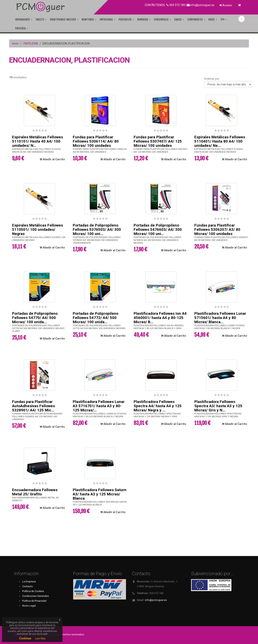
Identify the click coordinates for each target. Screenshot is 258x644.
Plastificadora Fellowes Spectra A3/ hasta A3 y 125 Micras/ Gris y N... (218, 406)
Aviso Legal (29, 606)
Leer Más (40, 639)
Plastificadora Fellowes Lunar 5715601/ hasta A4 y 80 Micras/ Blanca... (220, 318)
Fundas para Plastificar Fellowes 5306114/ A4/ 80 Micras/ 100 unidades (96, 141)
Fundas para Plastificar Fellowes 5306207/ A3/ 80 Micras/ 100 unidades (217, 229)
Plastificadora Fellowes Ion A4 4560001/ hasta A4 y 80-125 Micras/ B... (160, 318)
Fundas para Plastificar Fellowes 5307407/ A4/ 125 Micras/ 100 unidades (158, 141)
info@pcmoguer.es (202, 5)
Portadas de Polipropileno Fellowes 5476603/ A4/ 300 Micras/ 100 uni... (158, 229)
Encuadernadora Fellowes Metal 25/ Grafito (35, 492)
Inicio (15, 43)
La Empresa (29, 581)
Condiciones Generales (36, 596)
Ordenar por (212, 79)
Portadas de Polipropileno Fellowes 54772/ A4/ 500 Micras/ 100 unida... (96, 318)
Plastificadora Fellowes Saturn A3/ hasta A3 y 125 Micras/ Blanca (100, 494)
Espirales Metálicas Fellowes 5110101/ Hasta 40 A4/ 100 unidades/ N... (37, 141)
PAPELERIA (31, 43)
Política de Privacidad (34, 601)
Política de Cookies (33, 591)
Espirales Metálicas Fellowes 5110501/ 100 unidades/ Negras (37, 229)
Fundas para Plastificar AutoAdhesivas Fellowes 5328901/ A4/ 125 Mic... (33, 406)
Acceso (226, 5)
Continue (25, 638)
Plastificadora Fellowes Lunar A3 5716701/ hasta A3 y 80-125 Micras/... (99, 406)
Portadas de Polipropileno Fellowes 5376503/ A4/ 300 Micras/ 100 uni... (97, 229)
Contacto (28, 586)
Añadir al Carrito (52, 159)
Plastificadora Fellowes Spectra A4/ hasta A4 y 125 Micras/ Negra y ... (158, 406)
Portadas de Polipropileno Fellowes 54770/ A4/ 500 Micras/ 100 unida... (35, 318)
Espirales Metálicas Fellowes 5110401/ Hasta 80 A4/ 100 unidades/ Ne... (220, 141)
